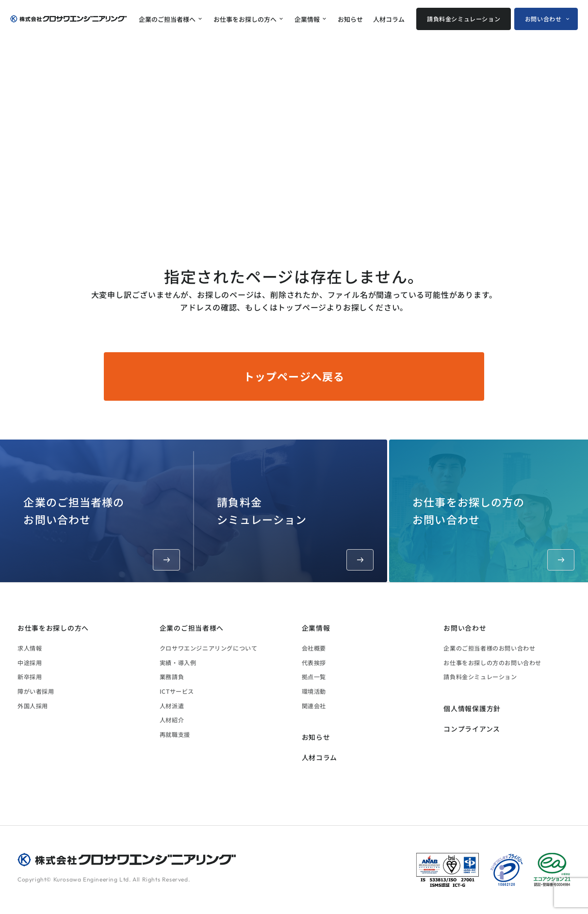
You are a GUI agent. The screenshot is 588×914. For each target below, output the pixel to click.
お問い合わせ (543, 19)
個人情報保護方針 (472, 708)
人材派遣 (172, 706)
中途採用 (30, 662)
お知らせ (350, 19)
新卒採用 (30, 677)
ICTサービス (177, 691)
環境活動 (314, 691)
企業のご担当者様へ (167, 19)
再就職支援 (175, 734)
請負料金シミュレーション (464, 19)
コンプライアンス (472, 729)
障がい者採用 (36, 691)
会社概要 (314, 648)
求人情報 (30, 648)
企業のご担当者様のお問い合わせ (102, 532)
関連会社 (314, 706)
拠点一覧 (314, 677)
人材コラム (389, 19)
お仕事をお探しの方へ (245, 19)
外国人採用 (33, 706)
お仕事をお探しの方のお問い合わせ (493, 532)
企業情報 (307, 19)
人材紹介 (172, 720)
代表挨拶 (314, 662)
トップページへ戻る (294, 376)
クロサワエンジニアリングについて (209, 648)
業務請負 (172, 677)
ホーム (441, 228)
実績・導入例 (178, 662)
